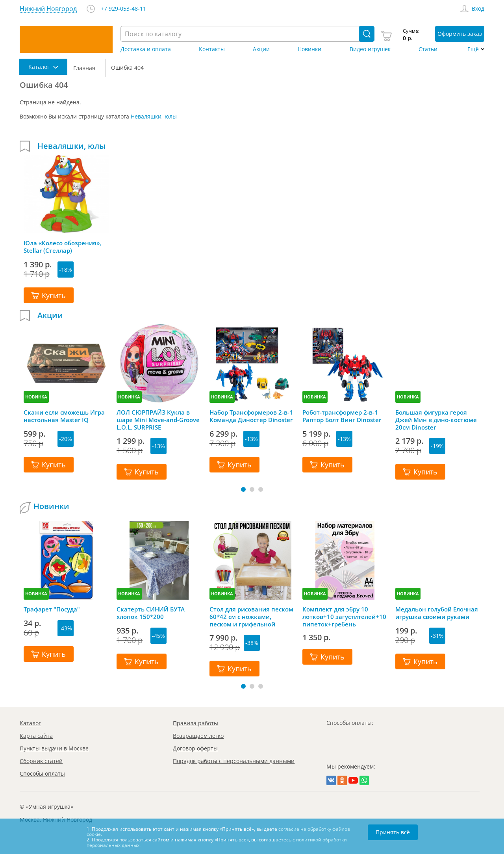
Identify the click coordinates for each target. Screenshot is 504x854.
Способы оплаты (42, 773)
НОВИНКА (36, 397)
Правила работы (195, 723)
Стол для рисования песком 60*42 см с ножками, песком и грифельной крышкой (251, 617)
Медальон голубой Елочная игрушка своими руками (437, 613)
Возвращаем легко (198, 736)
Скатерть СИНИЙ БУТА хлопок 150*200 (151, 613)
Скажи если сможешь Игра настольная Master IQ (64, 416)
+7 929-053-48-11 (123, 9)
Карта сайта (36, 736)
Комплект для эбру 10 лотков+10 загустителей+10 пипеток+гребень (344, 617)
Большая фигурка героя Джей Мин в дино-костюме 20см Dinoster (436, 420)
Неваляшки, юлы (154, 116)
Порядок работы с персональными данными (234, 761)
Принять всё (393, 832)
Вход (478, 9)
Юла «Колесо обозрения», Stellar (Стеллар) (62, 247)
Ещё (473, 49)
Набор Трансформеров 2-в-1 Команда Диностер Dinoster (251, 416)
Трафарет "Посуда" (52, 609)
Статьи (428, 49)
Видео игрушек (370, 49)
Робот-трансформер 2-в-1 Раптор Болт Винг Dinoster (342, 416)
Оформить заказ (460, 34)
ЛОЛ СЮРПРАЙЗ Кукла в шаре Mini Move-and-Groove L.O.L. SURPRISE (158, 420)
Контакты (212, 49)
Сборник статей (41, 761)
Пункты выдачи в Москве (54, 748)
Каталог (30, 723)
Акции (261, 49)
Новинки (309, 49)
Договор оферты (195, 748)
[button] (243, 489)
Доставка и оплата (146, 49)
